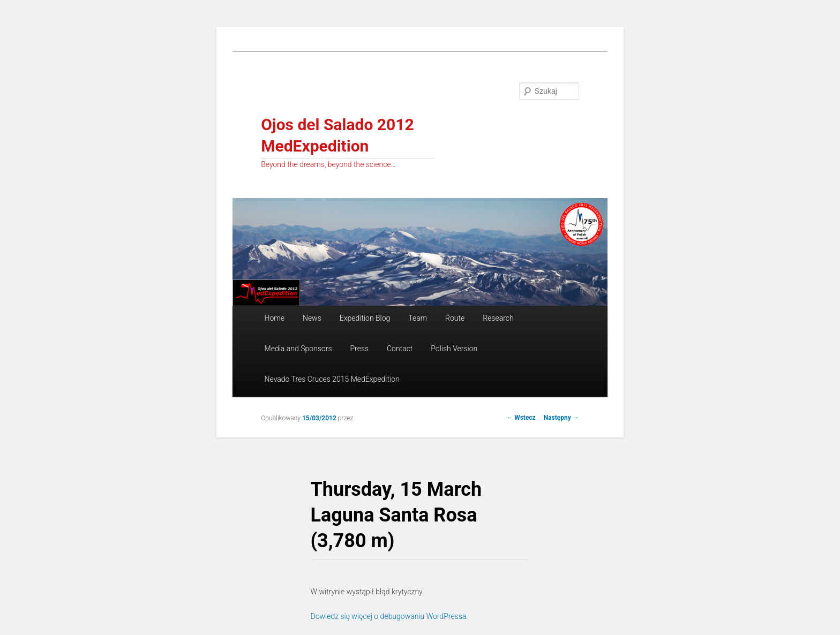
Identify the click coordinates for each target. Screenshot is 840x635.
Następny (561, 418)
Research (498, 318)
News (312, 318)
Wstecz (521, 418)
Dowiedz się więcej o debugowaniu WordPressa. (389, 616)
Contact (400, 349)
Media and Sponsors (298, 349)
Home (275, 318)
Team (418, 318)
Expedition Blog (365, 318)
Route (455, 318)
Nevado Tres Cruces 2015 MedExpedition (332, 379)
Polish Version (454, 349)
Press (359, 349)
